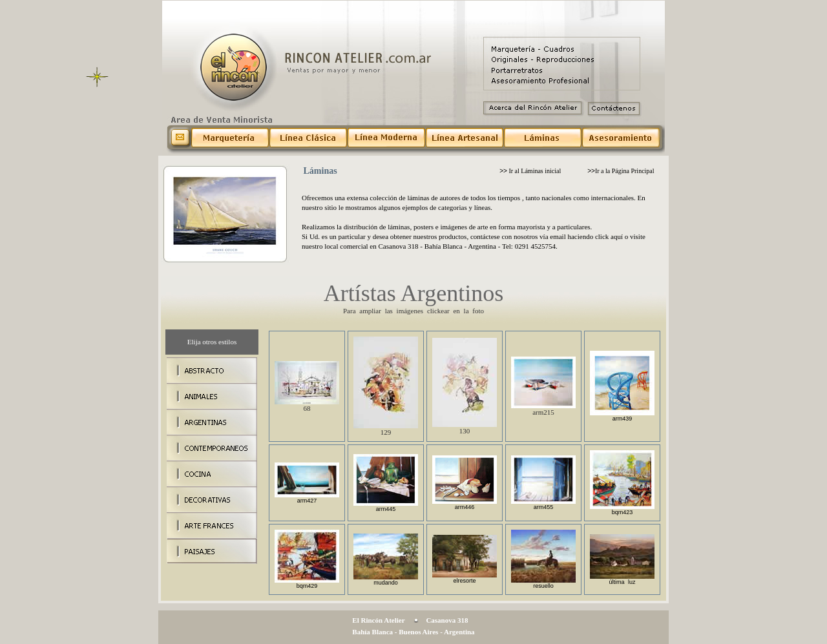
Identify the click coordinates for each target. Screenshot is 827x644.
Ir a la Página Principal (621, 171)
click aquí (609, 236)
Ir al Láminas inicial (530, 171)
